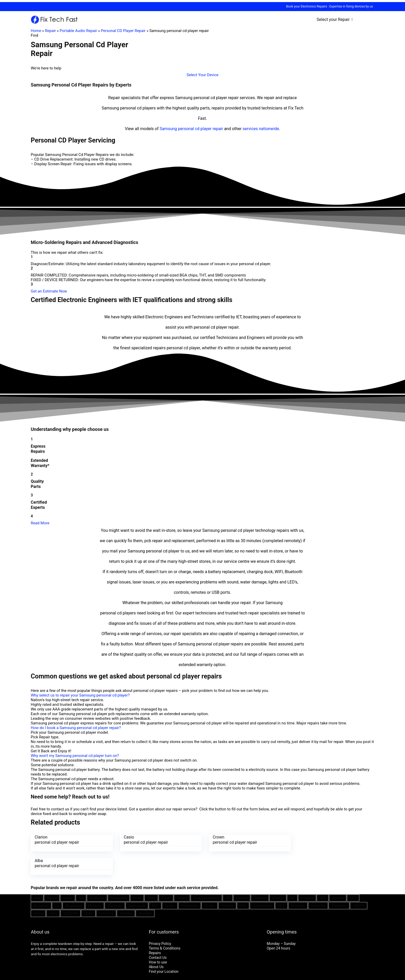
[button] (202, 75)
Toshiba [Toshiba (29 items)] (126, 890)
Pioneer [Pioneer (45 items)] (227, 882)
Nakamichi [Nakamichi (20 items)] (137, 882)
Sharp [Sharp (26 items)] (38, 890)
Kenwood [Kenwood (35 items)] (41, 882)
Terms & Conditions (165, 925)
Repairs (155, 929)
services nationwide (261, 129)
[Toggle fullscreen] (12, 974)
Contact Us (158, 934)
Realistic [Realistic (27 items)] (298, 882)
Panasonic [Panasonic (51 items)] (189, 882)
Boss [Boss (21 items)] (151, 874)
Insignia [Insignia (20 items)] (307, 874)
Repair (50, 31)
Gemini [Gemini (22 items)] (242, 874)
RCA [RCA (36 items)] (281, 882)
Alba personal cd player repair (320, 840)
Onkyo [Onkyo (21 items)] (170, 882)
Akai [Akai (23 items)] (37, 874)
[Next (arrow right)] (7, 979)
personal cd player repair (201, 129)
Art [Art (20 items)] (81, 874)
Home (36, 31)
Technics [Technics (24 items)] (106, 890)
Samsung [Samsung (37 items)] (339, 882)
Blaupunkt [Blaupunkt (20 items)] (119, 874)
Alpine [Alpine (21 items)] (52, 874)
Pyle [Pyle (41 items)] (243, 882)
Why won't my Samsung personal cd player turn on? (75, 756)
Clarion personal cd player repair (57, 840)
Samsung (168, 129)
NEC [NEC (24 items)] (155, 882)
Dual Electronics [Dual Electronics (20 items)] (206, 874)
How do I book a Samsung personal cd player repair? (76, 728)
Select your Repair (333, 19)
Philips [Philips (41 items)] (210, 882)
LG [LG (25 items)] (57, 882)
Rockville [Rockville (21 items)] (318, 882)
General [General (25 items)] (260, 874)
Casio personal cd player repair (144, 840)
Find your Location (164, 948)
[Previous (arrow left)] (2, 979)
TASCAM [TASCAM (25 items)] (71, 890)
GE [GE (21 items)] (228, 874)
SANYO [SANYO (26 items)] (359, 882)
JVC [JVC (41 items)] (353, 874)
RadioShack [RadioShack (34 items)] (262, 882)
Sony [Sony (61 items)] (53, 890)
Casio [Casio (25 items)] (166, 874)
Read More (40, 523)
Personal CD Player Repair (123, 31)
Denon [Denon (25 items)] (182, 874)
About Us (156, 943)
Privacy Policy (160, 920)
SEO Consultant (191, 964)
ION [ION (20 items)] (322, 874)
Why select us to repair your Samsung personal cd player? (80, 695)
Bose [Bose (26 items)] (137, 874)
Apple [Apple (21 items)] (68, 874)
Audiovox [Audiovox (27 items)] (97, 874)
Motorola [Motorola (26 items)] (115, 882)
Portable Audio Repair (78, 31)
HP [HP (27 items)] (292, 874)
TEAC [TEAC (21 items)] (88, 890)
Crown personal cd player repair (232, 840)
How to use (158, 939)
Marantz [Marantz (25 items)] (95, 882)
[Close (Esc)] (2, 974)
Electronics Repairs (314, 6)
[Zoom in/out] (17, 974)
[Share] (7, 974)
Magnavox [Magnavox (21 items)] (74, 882)
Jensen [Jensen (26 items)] (338, 874)
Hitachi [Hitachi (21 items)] (278, 874)
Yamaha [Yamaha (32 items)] (145, 890)
